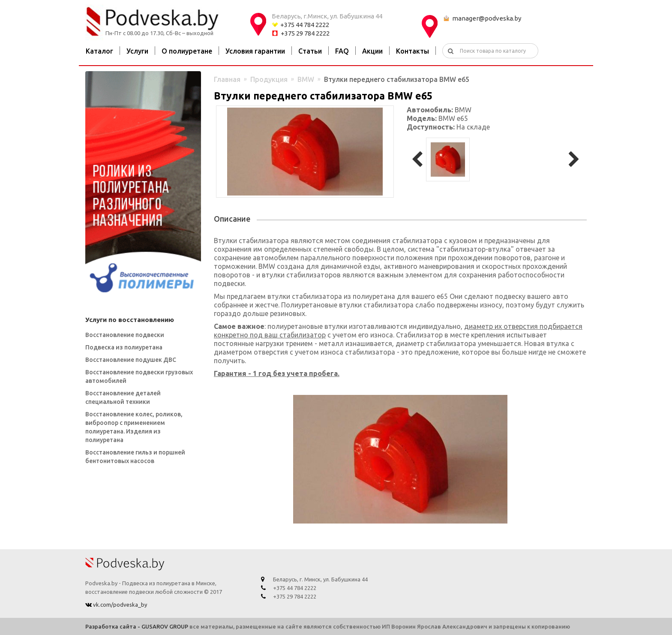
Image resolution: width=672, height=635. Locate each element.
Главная (227, 79)
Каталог (99, 51)
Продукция (269, 79)
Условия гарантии (255, 51)
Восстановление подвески (125, 335)
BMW (306, 79)
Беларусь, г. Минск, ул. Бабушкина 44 (320, 579)
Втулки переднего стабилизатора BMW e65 (397, 79)
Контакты (412, 51)
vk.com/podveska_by (119, 605)
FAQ (342, 51)
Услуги (137, 51)
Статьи (310, 51)
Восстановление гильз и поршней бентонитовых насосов (135, 457)
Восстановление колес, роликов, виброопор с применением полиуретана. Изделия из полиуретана (134, 427)
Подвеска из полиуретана (124, 347)
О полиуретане (187, 51)
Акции (372, 51)
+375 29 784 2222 (305, 33)
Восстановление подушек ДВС (131, 360)
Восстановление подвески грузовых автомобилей (139, 376)
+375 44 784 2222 (305, 25)
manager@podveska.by (487, 18)
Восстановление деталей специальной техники (123, 397)
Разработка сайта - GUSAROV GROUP (137, 626)
